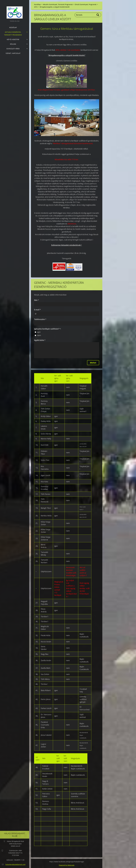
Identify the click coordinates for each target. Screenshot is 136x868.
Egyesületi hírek (13, 49)
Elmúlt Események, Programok (86, 4)
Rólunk (13, 44)
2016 (36, 7)
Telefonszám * (40, 319)
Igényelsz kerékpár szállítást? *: (48, 329)
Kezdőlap (13, 27)
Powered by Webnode (67, 865)
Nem (39, 335)
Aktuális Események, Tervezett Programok (13, 33)
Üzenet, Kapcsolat (13, 53)
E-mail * (37, 310)
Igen (39, 332)
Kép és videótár (13, 39)
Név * (36, 300)
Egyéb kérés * (40, 340)
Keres (98, 15)
